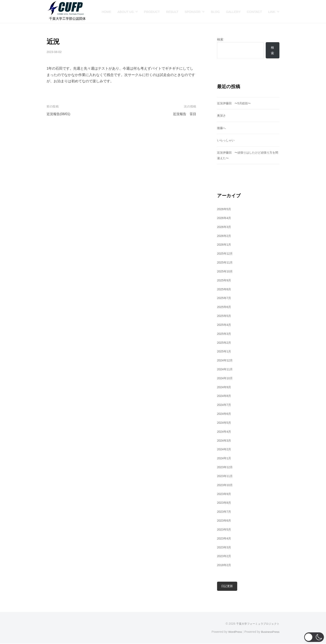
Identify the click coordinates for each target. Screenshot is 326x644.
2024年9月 (225, 387)
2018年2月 (225, 565)
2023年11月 (225, 476)
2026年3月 (225, 227)
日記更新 (227, 586)
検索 (220, 39)
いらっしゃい (226, 140)
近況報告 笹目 (184, 114)
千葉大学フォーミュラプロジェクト (256, 624)
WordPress (233, 632)
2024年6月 (225, 414)
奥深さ (222, 116)
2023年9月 (225, 494)
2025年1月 (225, 352)
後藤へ (222, 128)
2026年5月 (225, 209)
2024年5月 (225, 423)
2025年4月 (225, 325)
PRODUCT (152, 12)
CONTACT (254, 12)
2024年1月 (225, 458)
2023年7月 (225, 512)
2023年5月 (225, 530)
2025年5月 (225, 316)
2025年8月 (225, 289)
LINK (272, 12)
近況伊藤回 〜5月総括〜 (235, 103)
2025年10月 (225, 272)
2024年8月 (225, 396)
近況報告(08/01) (59, 114)
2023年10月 (225, 485)
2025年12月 (225, 254)
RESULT (172, 12)
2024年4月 (225, 432)
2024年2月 (225, 450)
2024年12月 (225, 360)
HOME (106, 12)
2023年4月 (225, 539)
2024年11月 (225, 369)
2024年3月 (225, 441)
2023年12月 (225, 467)
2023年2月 (225, 556)
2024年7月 (225, 405)
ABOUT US (126, 12)
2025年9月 (225, 280)
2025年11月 (225, 263)
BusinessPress (270, 632)
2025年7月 (225, 298)
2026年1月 (225, 245)
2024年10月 (225, 378)
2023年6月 (225, 521)
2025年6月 (225, 307)
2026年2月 (225, 236)
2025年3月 (225, 334)
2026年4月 (225, 218)
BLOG (215, 12)
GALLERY (233, 12)
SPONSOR (193, 12)
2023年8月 (225, 503)
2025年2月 (225, 343)
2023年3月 (225, 547)
